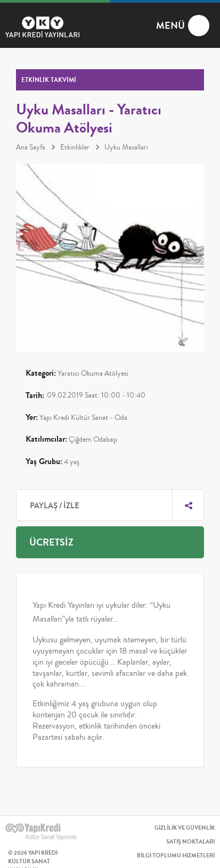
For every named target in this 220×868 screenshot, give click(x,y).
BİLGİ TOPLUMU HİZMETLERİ (176, 855)
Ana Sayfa (31, 147)
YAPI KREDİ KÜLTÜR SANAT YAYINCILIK (48, 832)
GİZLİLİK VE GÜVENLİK (185, 828)
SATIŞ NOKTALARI (190, 842)
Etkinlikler (75, 147)
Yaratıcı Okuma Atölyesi (93, 374)
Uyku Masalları (126, 147)
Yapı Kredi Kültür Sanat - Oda (83, 418)
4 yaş (72, 462)
